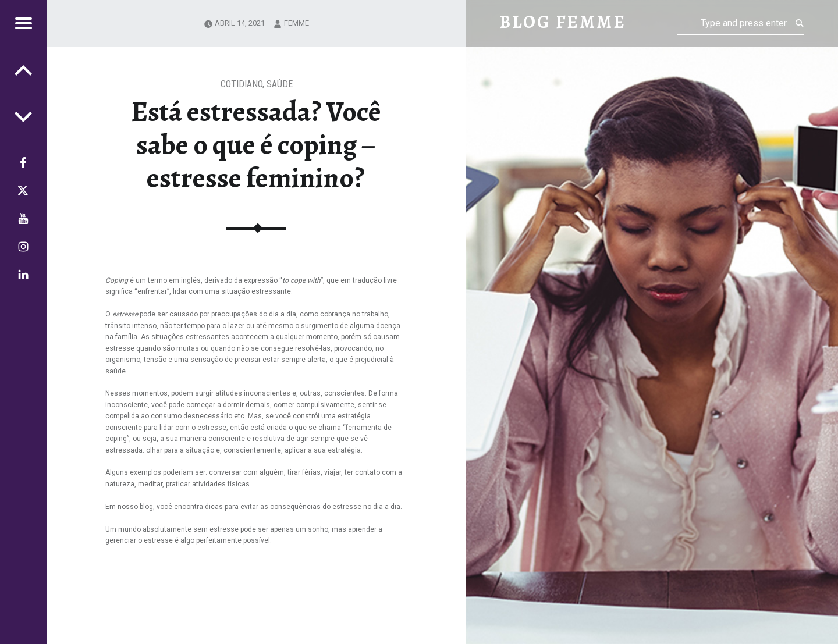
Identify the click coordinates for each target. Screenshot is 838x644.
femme (297, 23)
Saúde (280, 84)
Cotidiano (242, 84)
